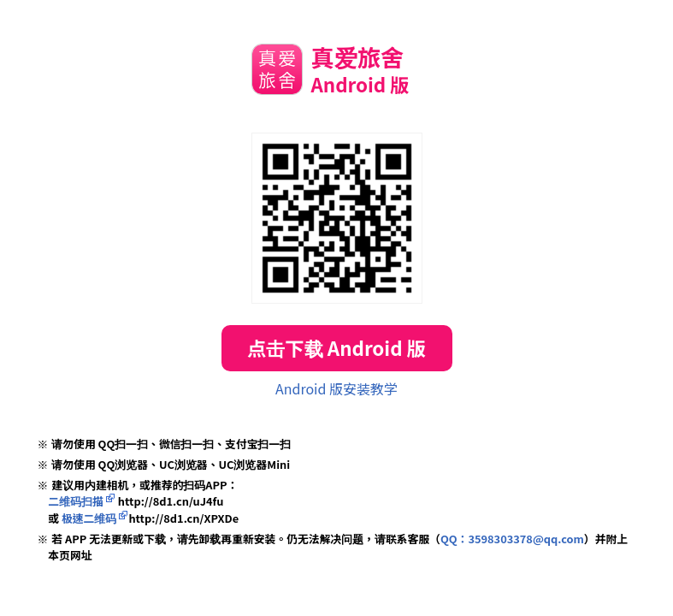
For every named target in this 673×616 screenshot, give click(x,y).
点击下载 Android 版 (336, 347)
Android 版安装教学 (336, 388)
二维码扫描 (76, 501)
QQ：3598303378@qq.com (512, 539)
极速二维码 (89, 518)
